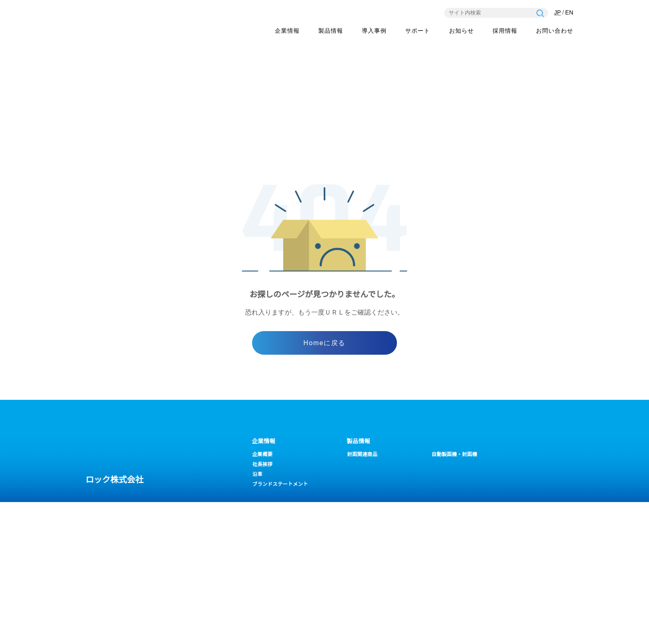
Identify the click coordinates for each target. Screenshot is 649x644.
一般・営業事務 (450, 530)
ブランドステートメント (280, 484)
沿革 (257, 475)
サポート (264, 517)
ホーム (481, 156)
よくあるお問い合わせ (278, 530)
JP (557, 13)
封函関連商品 (362, 455)
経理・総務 (445, 539)
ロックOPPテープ (452, 484)
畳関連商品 (444, 465)
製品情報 (331, 31)
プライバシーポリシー (101, 631)
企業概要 (263, 455)
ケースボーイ (362, 465)
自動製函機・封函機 (454, 455)
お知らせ (462, 31)
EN (569, 13)
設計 (437, 559)
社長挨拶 (263, 465)
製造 (437, 549)
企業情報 (287, 31)
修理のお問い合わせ (529, 530)
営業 (437, 569)
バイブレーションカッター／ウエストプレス (379, 487)
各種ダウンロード (273, 539)
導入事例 (374, 31)
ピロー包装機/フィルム (374, 475)
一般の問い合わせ (526, 539)
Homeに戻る (324, 343)
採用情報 (505, 31)
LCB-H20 (442, 475)
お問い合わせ (555, 31)
